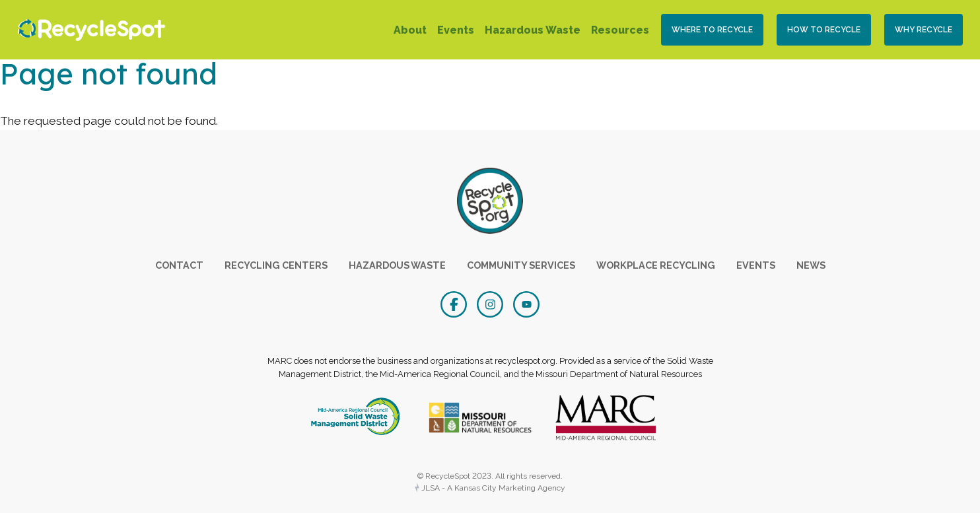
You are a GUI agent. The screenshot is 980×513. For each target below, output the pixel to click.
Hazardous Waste (533, 30)
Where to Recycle (712, 30)
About (410, 30)
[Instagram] (492, 303)
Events (456, 30)
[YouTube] (526, 303)
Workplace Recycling (656, 265)
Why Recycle (924, 30)
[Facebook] (455, 303)
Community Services (521, 265)
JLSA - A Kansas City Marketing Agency (490, 488)
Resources (620, 30)
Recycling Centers (276, 265)
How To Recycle (824, 30)
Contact (179, 265)
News (811, 265)
